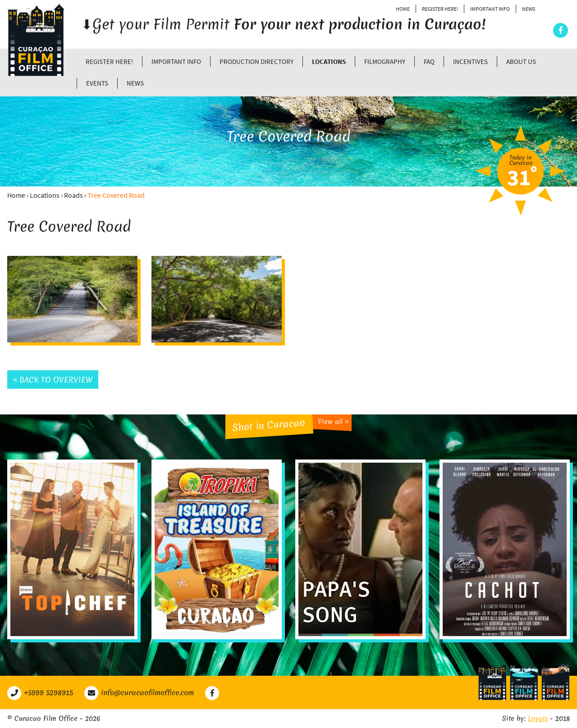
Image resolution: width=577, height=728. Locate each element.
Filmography (385, 61)
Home (403, 9)
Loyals (538, 719)
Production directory (256, 61)
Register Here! (440, 9)
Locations (329, 61)
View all (333, 421)
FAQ (429, 61)
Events (97, 83)
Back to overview (53, 380)
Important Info (490, 9)
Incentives (470, 61)
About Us (521, 61)
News (529, 9)
